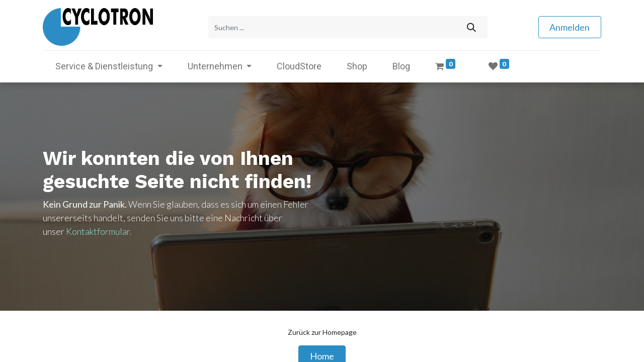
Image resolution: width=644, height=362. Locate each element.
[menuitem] (299, 66)
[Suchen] (471, 27)
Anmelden (570, 27)
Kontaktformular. (99, 230)
